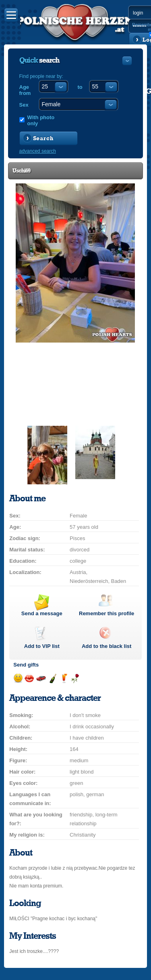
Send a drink (64, 678)
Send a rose (75, 678)
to (80, 87)
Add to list (42, 646)
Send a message (42, 613)
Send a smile (18, 678)
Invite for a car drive (41, 678)
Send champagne (53, 678)
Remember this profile (107, 613)
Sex (24, 105)
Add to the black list (107, 646)
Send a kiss (29, 678)
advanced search (38, 151)
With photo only (41, 120)
